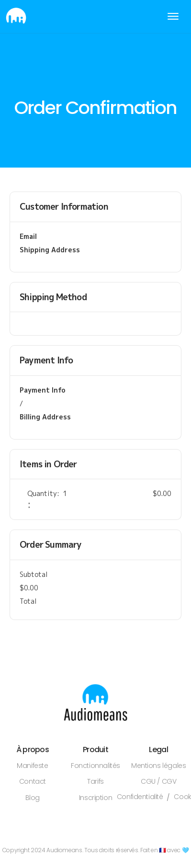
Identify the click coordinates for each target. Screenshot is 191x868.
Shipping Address (50, 250)
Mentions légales (158, 766)
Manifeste (32, 766)
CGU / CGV (158, 782)
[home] (14, 17)
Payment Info (43, 390)
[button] (173, 17)
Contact (33, 782)
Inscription (95, 798)
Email (28, 236)
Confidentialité (140, 797)
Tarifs (95, 782)
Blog (33, 798)
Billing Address (45, 417)
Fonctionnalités (95, 766)
